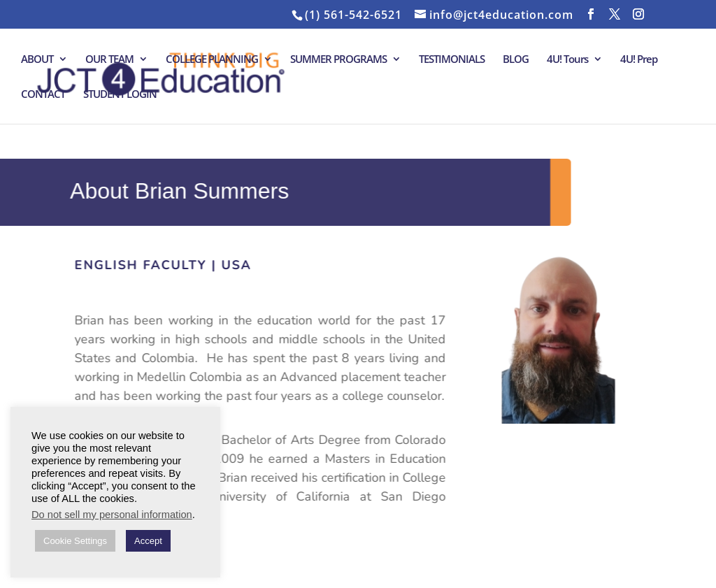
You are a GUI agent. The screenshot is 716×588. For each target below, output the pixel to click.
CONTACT (43, 95)
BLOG (516, 60)
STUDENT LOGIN (120, 95)
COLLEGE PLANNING (212, 60)
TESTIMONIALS (452, 60)
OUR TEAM (109, 60)
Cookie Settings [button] (75, 541)
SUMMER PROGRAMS (338, 60)
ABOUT (37, 60)
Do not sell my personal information (112, 515)
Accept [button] (148, 541)
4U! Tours (567, 60)
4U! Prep (639, 60)
